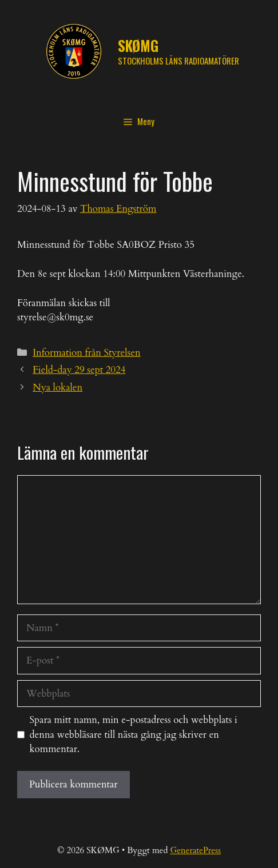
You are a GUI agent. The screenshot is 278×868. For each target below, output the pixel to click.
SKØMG (138, 45)
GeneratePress (195, 850)
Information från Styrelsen (86, 353)
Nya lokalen (57, 387)
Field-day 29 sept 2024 (79, 370)
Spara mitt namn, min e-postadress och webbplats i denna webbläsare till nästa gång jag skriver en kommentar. (134, 734)
